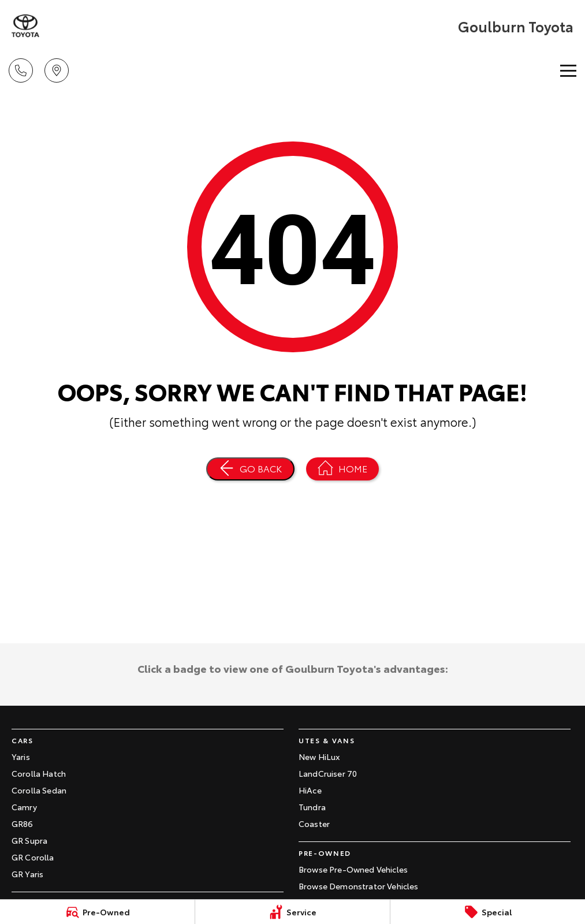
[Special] (488, 912)
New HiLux (319, 757)
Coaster (314, 824)
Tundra (312, 807)
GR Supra (29, 840)
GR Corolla (33, 857)
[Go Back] (250, 469)
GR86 (23, 824)
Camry (24, 807)
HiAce (310, 790)
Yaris (21, 757)
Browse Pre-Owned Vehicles (353, 869)
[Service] (292, 912)
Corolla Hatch (39, 773)
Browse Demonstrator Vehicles (358, 886)
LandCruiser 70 (328, 773)
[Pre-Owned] (97, 912)
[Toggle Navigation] (568, 70)
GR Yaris (27, 874)
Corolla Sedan (39, 790)
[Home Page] (342, 469)
